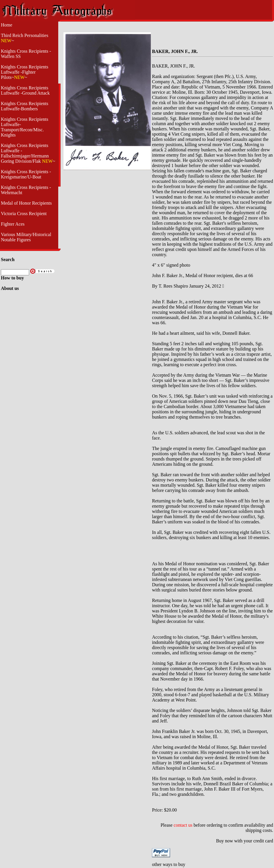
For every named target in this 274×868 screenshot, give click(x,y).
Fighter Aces (13, 224)
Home (7, 25)
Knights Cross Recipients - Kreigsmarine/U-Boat (26, 174)
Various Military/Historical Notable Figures (26, 237)
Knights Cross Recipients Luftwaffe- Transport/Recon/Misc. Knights (25, 127)
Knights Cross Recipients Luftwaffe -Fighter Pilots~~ (25, 72)
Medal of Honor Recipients (26, 203)
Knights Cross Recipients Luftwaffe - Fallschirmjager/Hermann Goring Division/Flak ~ (28, 153)
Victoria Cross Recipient (24, 214)
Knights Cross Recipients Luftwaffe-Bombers (25, 106)
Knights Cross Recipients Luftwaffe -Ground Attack (25, 90)
